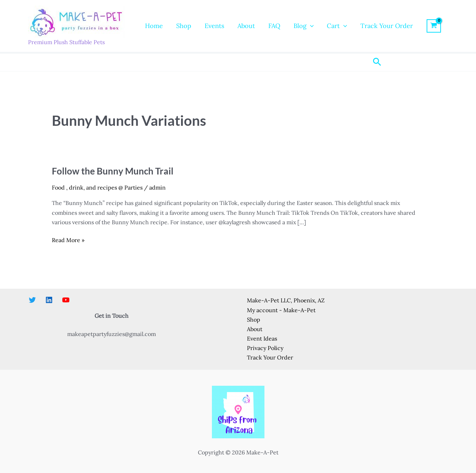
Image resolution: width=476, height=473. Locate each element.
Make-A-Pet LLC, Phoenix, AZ (286, 300)
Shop (183, 26)
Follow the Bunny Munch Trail (113, 171)
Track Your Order (381, 26)
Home (154, 26)
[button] (306, 26)
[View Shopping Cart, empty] (428, 26)
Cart (332, 26)
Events (213, 26)
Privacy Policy (265, 348)
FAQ (271, 26)
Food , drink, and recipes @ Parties (97, 187)
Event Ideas (262, 338)
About (244, 26)
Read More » (68, 240)
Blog (300, 26)
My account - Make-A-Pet (281, 310)
